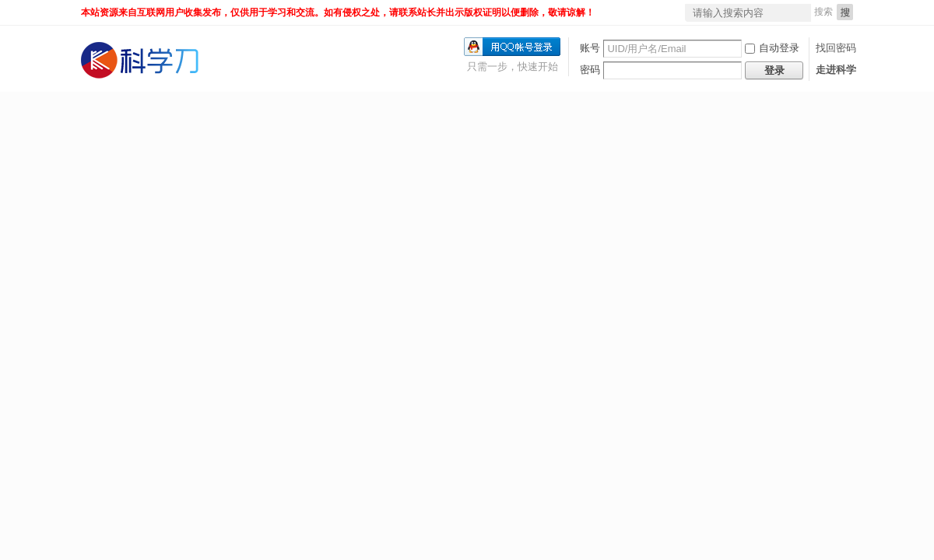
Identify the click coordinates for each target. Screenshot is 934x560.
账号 (590, 48)
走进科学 (836, 70)
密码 (590, 70)
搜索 (823, 12)
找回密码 (836, 48)
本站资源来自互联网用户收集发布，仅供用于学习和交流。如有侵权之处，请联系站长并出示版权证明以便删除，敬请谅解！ (338, 12)
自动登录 (772, 48)
